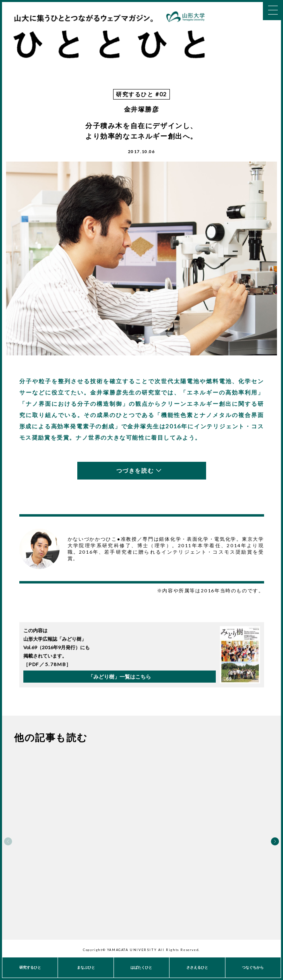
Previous (8, 841)
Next (275, 841)
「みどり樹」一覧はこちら (120, 677)
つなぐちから (253, 967)
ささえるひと (197, 967)
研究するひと (30, 967)
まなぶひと (86, 967)
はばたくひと (141, 967)
